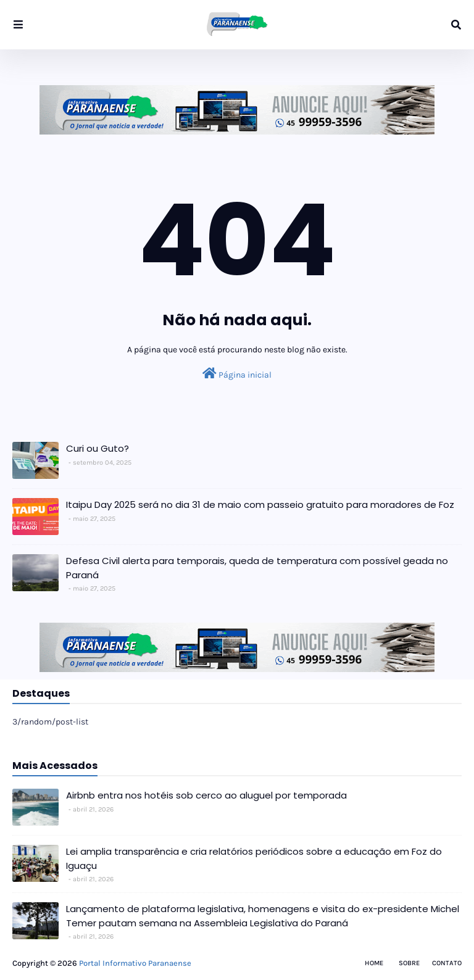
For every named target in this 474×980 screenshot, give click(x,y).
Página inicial (237, 374)
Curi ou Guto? (98, 448)
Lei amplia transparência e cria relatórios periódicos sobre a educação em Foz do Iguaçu (254, 858)
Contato (447, 963)
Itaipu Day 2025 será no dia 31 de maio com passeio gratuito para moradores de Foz (260, 505)
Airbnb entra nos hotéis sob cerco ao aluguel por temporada (206, 795)
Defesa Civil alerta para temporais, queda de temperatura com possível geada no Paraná (257, 568)
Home (374, 963)
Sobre (409, 963)
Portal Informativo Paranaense (135, 963)
